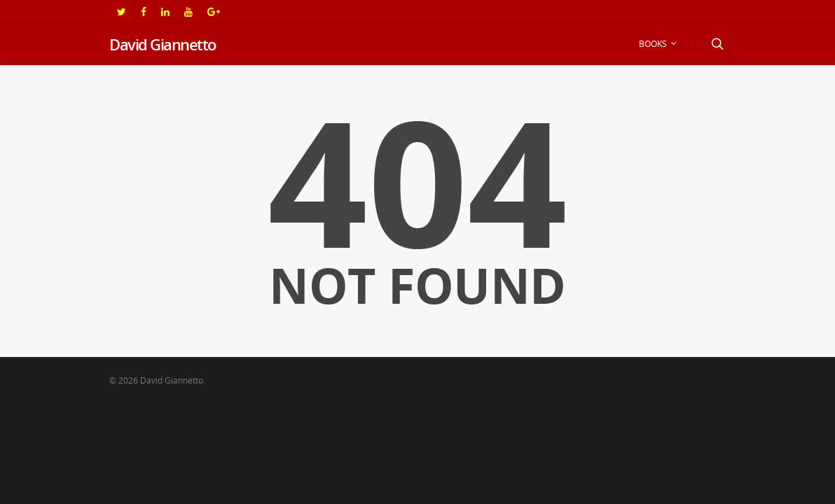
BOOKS (658, 44)
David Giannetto (163, 44)
